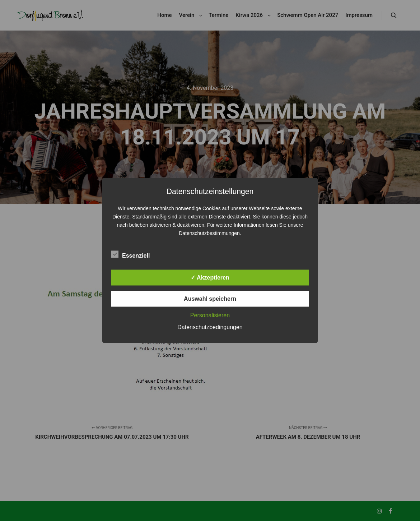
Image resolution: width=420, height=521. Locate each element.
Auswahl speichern (210, 299)
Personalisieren (210, 315)
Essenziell (130, 254)
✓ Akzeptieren (210, 278)
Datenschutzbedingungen (210, 327)
